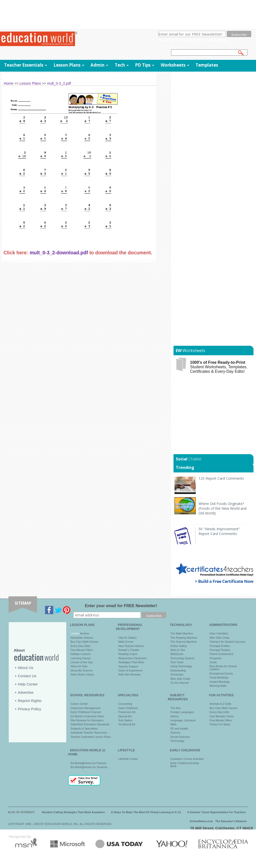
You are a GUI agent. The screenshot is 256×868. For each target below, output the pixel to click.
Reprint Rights (30, 701)
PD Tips (143, 65)
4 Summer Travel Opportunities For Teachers (217, 812)
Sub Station (125, 720)
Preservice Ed (127, 712)
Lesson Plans (67, 65)
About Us (25, 668)
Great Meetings (219, 677)
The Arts (175, 708)
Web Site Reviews (129, 674)
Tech (120, 65)
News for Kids (79, 666)
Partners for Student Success (227, 642)
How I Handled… (220, 633)
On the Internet (179, 683)
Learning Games (81, 658)
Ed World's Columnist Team (87, 716)
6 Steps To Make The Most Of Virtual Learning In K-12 (146, 812)
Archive (84, 633)
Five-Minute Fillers (82, 650)
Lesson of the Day (82, 662)
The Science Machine (183, 642)
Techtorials (177, 674)
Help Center (28, 684)
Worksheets (173, 65)
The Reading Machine (184, 638)
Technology (177, 741)
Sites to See (178, 650)
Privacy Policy (29, 709)
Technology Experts (182, 658)
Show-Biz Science (82, 670)
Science (175, 733)
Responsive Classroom (132, 658)
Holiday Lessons (81, 654)
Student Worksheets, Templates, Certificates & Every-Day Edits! (219, 367)
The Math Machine (182, 633)
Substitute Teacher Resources (89, 733)
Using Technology (181, 666)
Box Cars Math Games (84, 642)
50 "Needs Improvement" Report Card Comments (219, 531)
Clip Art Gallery (127, 638)
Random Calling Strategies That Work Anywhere (73, 812)
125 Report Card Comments (221, 478)
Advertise (26, 692)
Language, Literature (183, 720)
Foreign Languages (182, 712)
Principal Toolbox (220, 650)
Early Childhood (128, 708)
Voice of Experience (130, 670)
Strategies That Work (131, 662)
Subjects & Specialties (84, 729)
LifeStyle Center (128, 759)
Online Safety (178, 646)
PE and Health (179, 729)
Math (173, 724)
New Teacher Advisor (131, 646)
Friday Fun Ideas (220, 724)
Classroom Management (85, 708)
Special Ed (125, 716)
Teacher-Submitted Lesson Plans (91, 737)
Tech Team (177, 662)
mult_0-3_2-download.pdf (59, 253)
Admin (97, 65)
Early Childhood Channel (86, 712)
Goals (213, 662)
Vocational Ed (127, 724)
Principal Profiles (220, 646)
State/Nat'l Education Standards (90, 724)
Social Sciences (180, 737)
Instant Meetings (220, 682)
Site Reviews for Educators (87, 720)
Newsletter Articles (82, 638)
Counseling (125, 704)
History (174, 716)
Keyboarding (178, 670)
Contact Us (27, 676)
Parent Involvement (221, 654)
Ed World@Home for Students (89, 767)
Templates (207, 65)
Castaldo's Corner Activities (187, 759)
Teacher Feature (128, 666)
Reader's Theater (129, 650)
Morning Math (218, 686)
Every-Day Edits (80, 646)
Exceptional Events (221, 673)
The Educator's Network (231, 821)
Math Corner (126, 642)
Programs (215, 658)
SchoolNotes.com (201, 821)
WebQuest (177, 654)
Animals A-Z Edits (220, 704)
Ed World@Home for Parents (88, 763)
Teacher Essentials (24, 65)
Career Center (79, 704)
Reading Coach (128, 654)
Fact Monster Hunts (221, 716)
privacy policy (218, 40)
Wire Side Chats (180, 679)
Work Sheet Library (82, 674)
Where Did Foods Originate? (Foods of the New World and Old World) (222, 508)
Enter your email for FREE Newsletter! (121, 606)
